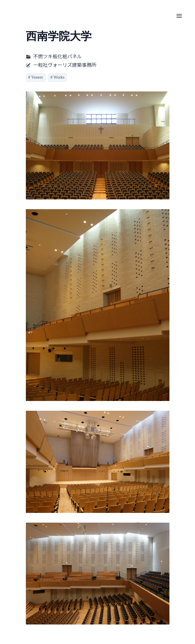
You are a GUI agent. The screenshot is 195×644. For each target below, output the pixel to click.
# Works (57, 77)
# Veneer (36, 77)
